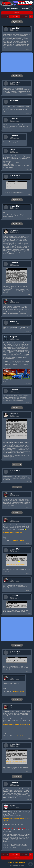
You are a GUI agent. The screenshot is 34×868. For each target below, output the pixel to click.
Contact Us (11, 863)
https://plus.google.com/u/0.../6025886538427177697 (17, 725)
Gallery (22, 541)
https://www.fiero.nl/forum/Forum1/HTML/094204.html (17, 819)
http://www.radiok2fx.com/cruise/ (13, 532)
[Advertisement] (17, 62)
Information (16, 541)
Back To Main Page (21, 863)
